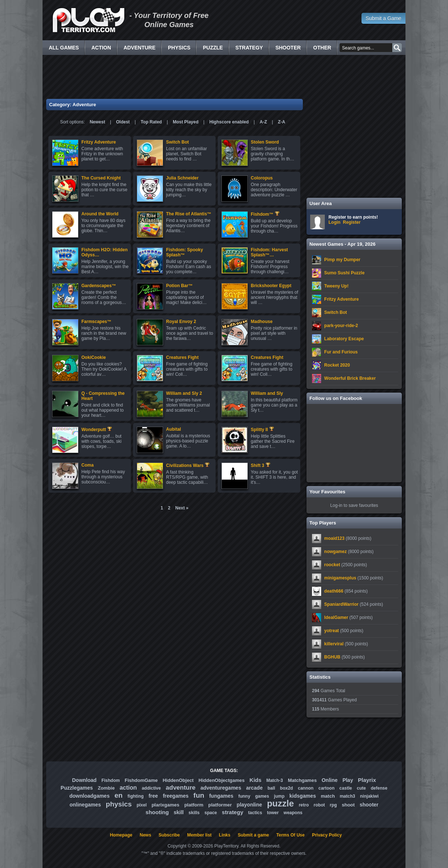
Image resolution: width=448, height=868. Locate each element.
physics (119, 804)
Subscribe (169, 835)
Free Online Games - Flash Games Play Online (88, 20)
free (153, 796)
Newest (98, 122)
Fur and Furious (341, 352)
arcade (254, 788)
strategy (232, 812)
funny (244, 796)
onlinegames (85, 805)
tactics (255, 813)
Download (84, 780)
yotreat (331, 631)
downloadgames (89, 796)
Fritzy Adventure (341, 299)
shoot (348, 805)
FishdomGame (141, 780)
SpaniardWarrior (341, 604)
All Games (64, 48)
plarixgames (165, 805)
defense (379, 788)
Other (322, 48)
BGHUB (332, 657)
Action (101, 48)
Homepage (121, 835)
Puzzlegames (77, 788)
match (328, 796)
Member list (199, 835)
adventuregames (221, 788)
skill (179, 812)
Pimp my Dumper (342, 260)
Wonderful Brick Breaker (350, 378)
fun (199, 795)
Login (335, 222)
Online (330, 780)
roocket (332, 565)
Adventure (139, 48)
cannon (306, 788)
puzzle (280, 803)
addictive (151, 788)
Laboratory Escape (344, 339)
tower (273, 813)
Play (348, 780)
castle (346, 788)
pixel (142, 805)
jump (279, 796)
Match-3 (274, 780)
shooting (157, 812)
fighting (136, 796)
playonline (249, 805)
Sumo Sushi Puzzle (344, 273)
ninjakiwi (369, 796)
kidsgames (302, 796)
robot (320, 805)
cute (361, 788)
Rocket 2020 (337, 365)
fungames (221, 796)
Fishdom (111, 780)
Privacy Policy (327, 835)
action (128, 788)
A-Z (263, 122)
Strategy (249, 48)
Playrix (367, 780)
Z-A (282, 122)
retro (304, 805)
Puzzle (213, 48)
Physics (179, 48)
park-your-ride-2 (341, 326)
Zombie (106, 788)
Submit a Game (383, 18)
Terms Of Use (291, 835)
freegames (176, 796)
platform (194, 805)
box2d (287, 788)
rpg (333, 805)
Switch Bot (335, 312)
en (118, 795)
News (145, 835)
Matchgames (302, 780)
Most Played (186, 122)
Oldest (123, 122)
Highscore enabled (229, 122)
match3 (348, 796)
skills (194, 813)
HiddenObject (178, 780)
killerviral (334, 644)
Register (352, 222)
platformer (220, 805)
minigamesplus (340, 578)
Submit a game (253, 835)
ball (271, 788)
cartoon (327, 788)
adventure (181, 788)
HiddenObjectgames (222, 780)
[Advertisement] (224, 77)
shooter (369, 805)
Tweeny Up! (336, 286)
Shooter (288, 48)
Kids (256, 780)
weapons (293, 813)
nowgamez (335, 552)
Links (225, 835)
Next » (182, 508)
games (262, 796)
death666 (334, 591)
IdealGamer (336, 617)
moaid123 (334, 538)
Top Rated (151, 122)
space (211, 813)
